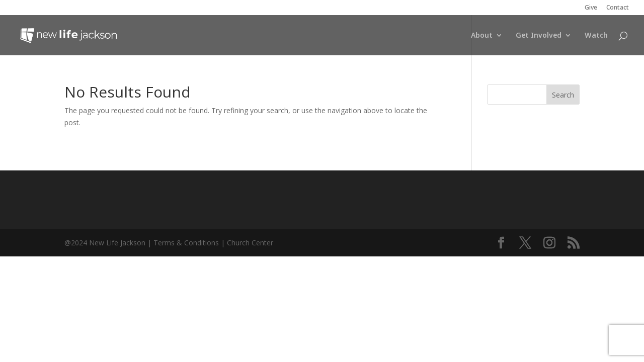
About (482, 36)
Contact (618, 8)
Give (591, 8)
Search (563, 95)
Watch (596, 36)
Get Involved (539, 36)
